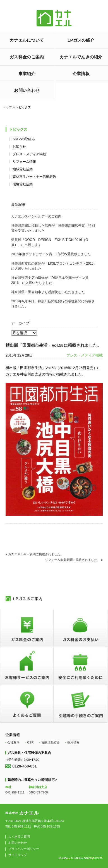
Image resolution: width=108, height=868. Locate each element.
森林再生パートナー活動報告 (34, 177)
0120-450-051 (24, 766)
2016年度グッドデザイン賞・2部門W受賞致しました (51, 254)
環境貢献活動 (23, 184)
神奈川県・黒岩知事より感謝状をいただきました (48, 292)
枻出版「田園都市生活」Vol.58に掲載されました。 (53, 345)
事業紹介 (27, 74)
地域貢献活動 (23, 169)
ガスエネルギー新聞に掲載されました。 (36, 554)
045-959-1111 (15, 792)
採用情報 (73, 742)
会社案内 (13, 742)
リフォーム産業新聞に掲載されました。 (73, 560)
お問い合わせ (27, 90)
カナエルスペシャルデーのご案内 (36, 216)
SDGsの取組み (24, 139)
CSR (30, 742)
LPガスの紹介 (81, 40)
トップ (7, 107)
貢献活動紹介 (51, 742)
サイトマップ (18, 855)
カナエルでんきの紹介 (81, 57)
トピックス (18, 129)
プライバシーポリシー (24, 849)
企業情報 (81, 74)
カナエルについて (27, 40)
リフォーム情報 (24, 162)
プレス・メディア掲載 (29, 154)
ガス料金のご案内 (27, 57)
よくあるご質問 (19, 836)
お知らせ (19, 147)
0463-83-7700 (38, 792)
